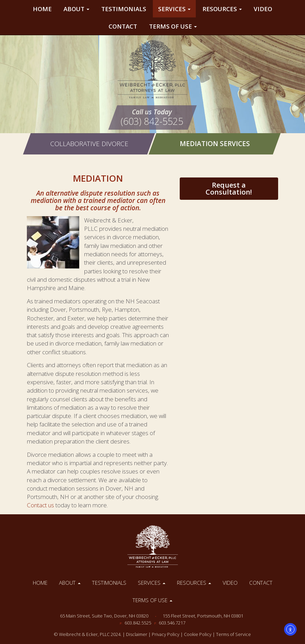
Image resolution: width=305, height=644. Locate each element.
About (76, 9)
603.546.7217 (172, 623)
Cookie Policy (198, 634)
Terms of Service (233, 634)
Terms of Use (173, 26)
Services (174, 9)
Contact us (40, 505)
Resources (222, 9)
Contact (123, 26)
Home (42, 9)
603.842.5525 (138, 623)
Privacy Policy (166, 634)
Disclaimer (137, 634)
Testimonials (124, 9)
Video (263, 9)
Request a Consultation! (229, 188)
